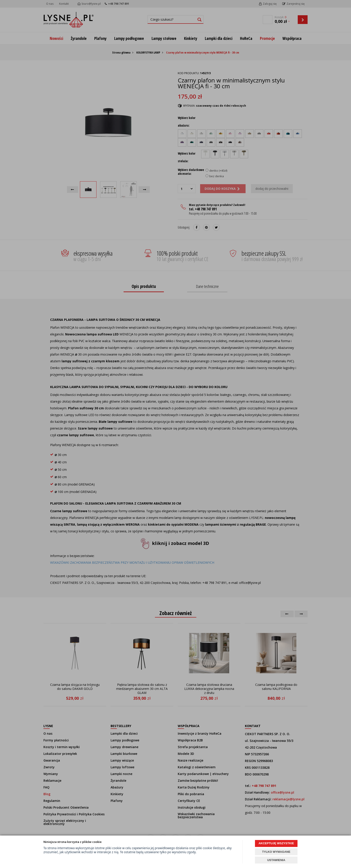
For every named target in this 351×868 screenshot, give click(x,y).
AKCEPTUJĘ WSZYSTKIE (276, 843)
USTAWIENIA (276, 860)
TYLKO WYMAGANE (276, 852)
